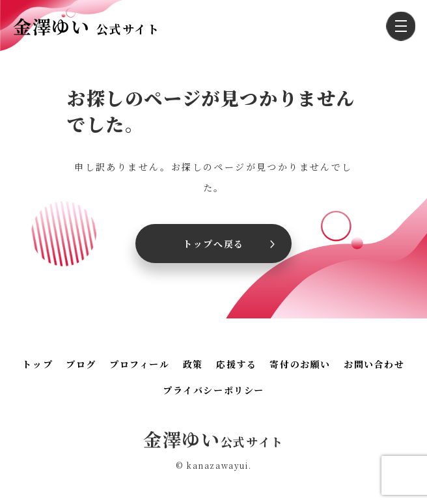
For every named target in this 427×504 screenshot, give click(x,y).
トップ (37, 364)
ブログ (81, 364)
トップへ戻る (213, 244)
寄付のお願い (300, 364)
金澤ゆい (86, 26)
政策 (193, 364)
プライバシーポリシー (213, 390)
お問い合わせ (374, 364)
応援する (236, 364)
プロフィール (140, 364)
